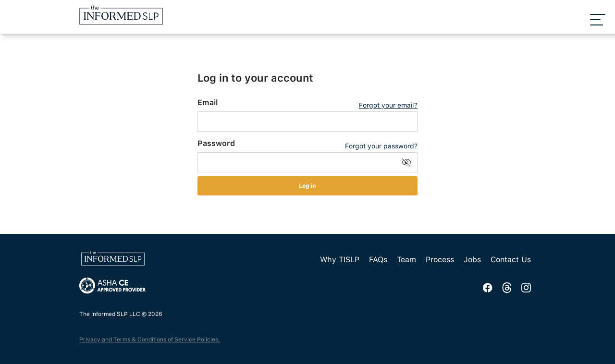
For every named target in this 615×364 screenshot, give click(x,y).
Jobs (472, 260)
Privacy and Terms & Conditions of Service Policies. (150, 340)
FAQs (378, 260)
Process (440, 260)
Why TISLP (340, 260)
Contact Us (511, 260)
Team (406, 260)
